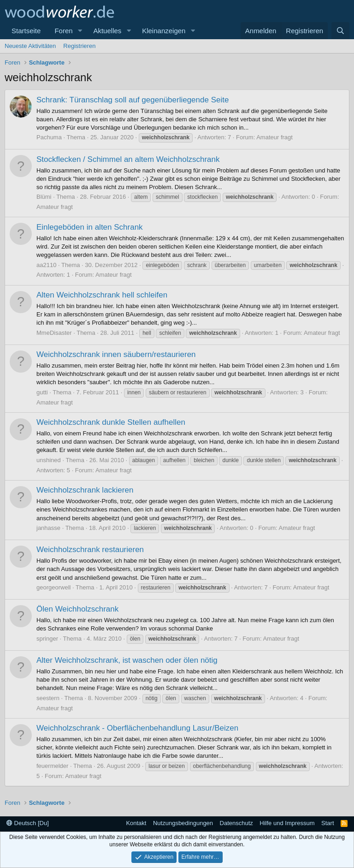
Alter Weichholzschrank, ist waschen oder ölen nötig (127, 660)
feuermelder (52, 766)
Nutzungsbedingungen (183, 823)
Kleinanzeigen (164, 31)
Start (327, 823)
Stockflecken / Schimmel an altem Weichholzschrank (128, 159)
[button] (80, 31)
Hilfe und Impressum (287, 823)
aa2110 (46, 265)
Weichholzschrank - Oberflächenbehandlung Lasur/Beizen (137, 728)
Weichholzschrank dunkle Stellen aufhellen (111, 422)
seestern (48, 698)
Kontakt (136, 823)
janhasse (48, 528)
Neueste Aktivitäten (30, 46)
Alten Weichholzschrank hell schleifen (102, 295)
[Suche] (340, 31)
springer (47, 639)
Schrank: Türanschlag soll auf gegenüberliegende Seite (133, 100)
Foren (63, 31)
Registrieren (79, 46)
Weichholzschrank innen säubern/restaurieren (116, 354)
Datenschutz (236, 823)
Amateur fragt (274, 137)
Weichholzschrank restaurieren (90, 550)
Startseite (26, 31)
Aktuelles (107, 31)
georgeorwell (53, 587)
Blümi (44, 197)
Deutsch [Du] (28, 823)
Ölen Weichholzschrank (77, 609)
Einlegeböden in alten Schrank (90, 227)
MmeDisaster (54, 333)
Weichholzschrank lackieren (85, 490)
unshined (49, 460)
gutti (42, 392)
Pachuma (49, 137)
